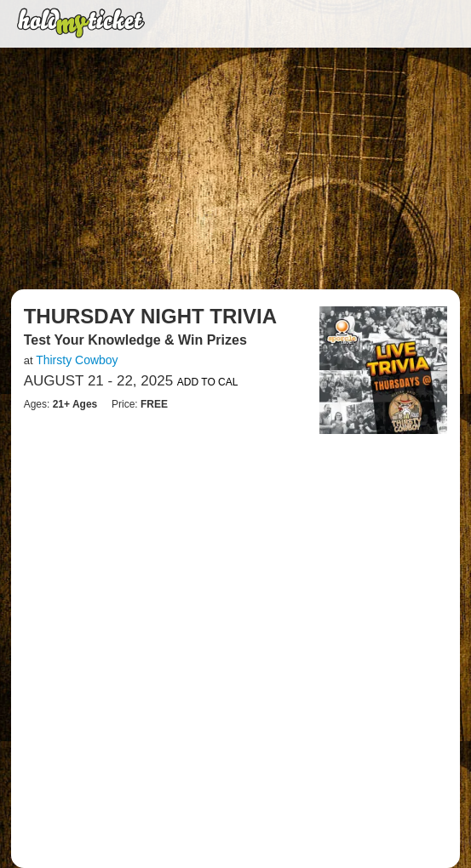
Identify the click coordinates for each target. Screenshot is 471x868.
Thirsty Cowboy (77, 360)
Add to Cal (208, 382)
